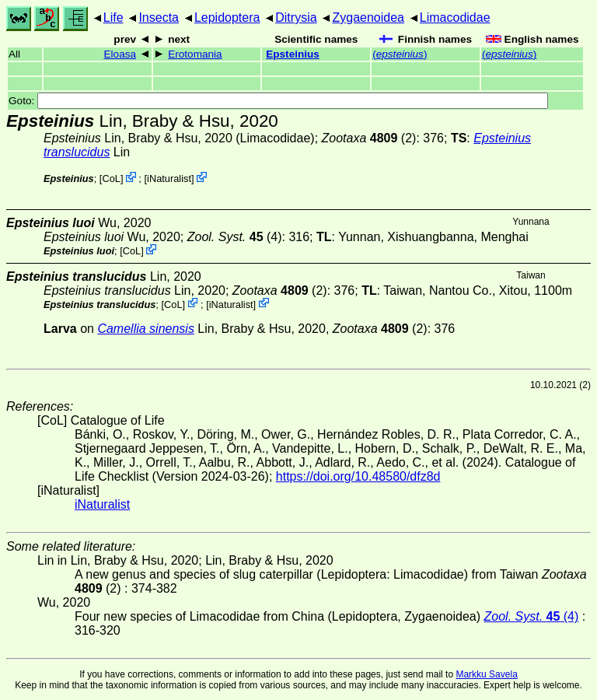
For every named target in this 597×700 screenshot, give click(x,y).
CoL (111, 178)
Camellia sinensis (146, 329)
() (400, 54)
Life (113, 17)
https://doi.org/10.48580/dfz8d (358, 476)
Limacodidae (455, 17)
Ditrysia (296, 17)
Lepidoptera (227, 17)
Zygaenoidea (368, 17)
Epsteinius (293, 54)
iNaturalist (169, 178)
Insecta (159, 17)
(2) (369, 138)
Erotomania (195, 54)
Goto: (278, 101)
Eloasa (120, 54)
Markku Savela (486, 674)
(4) (235, 237)
